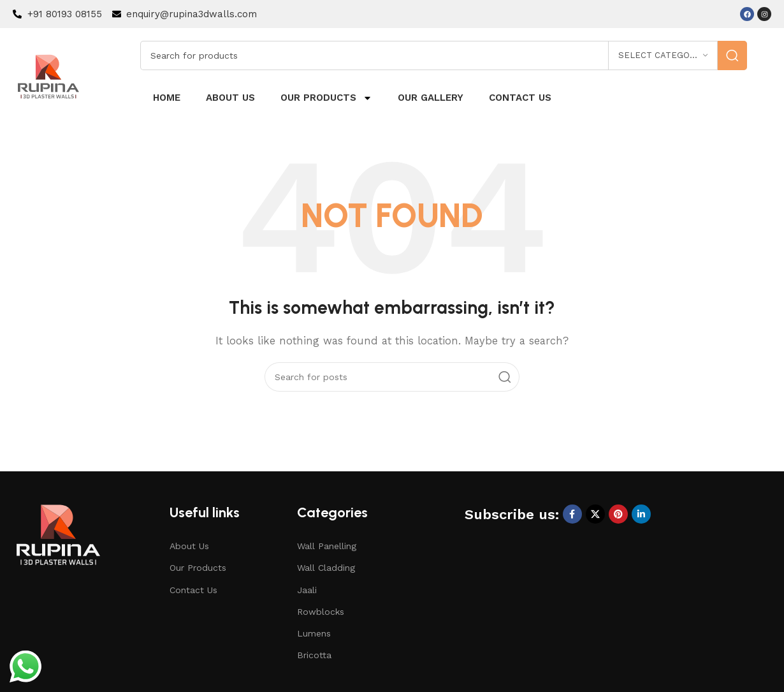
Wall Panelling (327, 546)
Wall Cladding (326, 568)
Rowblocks (321, 612)
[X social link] (595, 514)
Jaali (307, 590)
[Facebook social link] (572, 514)
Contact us (520, 98)
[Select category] (663, 55)
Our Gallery (431, 98)
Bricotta (314, 655)
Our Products (326, 98)
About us (230, 98)
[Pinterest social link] (618, 514)
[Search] (444, 55)
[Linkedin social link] (641, 514)
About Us (189, 546)
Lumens (314, 633)
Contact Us (193, 590)
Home (167, 98)
